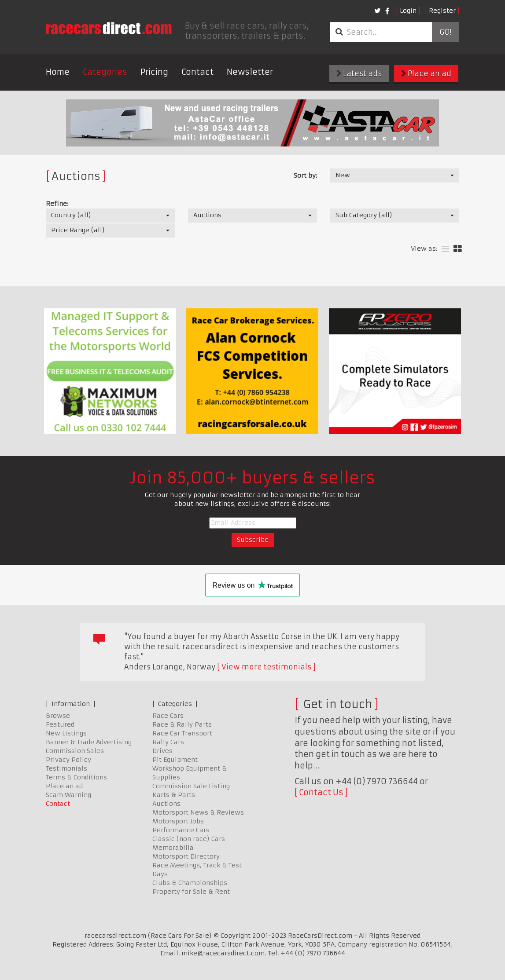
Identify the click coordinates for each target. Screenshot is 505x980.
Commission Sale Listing (191, 786)
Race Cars (168, 716)
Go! (445, 32)
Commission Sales (75, 751)
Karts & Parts (174, 795)
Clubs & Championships (190, 883)
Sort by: (305, 176)
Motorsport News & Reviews (198, 812)
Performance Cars (181, 830)
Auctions (166, 804)
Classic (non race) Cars (189, 839)
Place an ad (426, 73)
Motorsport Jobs (178, 821)
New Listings (66, 733)
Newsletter (250, 72)
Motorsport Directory (186, 856)
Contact (197, 72)
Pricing (154, 72)
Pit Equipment (175, 760)
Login (408, 11)
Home (58, 72)
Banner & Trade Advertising (89, 742)
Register (442, 11)
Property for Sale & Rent (191, 892)
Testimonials (66, 768)
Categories (105, 72)
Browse (58, 716)
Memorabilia (173, 848)
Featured (60, 724)
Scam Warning (68, 795)
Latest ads (359, 73)
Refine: (57, 204)
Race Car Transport (182, 733)
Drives (162, 751)
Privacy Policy (68, 760)
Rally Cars (168, 742)
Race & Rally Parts (182, 724)
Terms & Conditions (76, 777)
